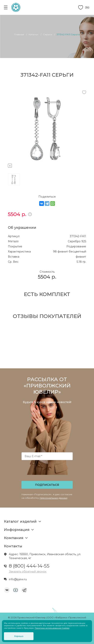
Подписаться (47, 485)
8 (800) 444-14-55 (29, 566)
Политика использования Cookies (52, 628)
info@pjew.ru (18, 579)
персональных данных (54, 498)
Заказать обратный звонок (28, 571)
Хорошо (19, 636)
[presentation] (47, 472)
